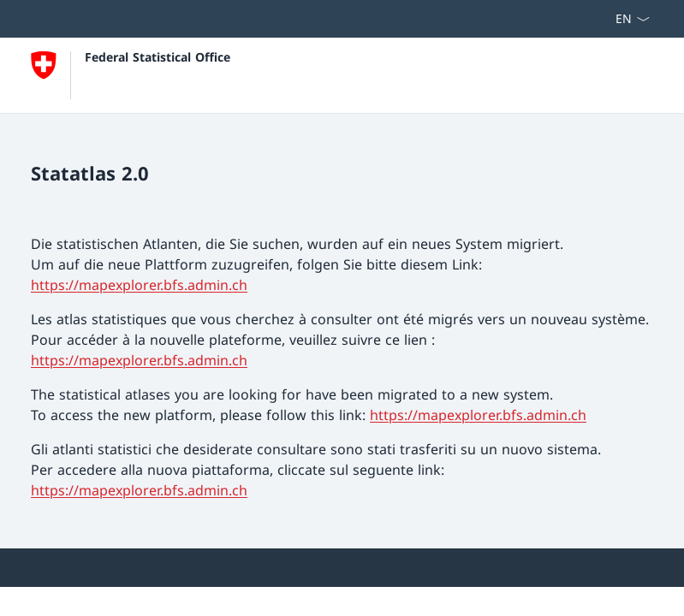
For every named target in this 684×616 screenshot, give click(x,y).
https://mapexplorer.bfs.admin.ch (139, 285)
